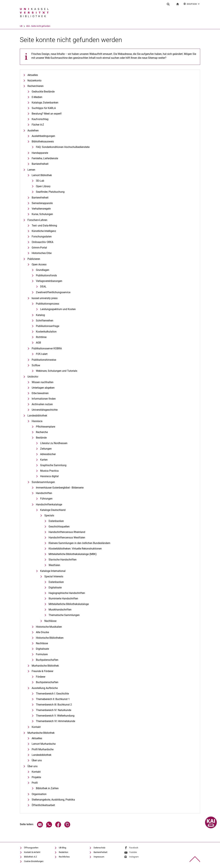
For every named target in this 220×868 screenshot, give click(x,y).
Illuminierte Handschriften (63, 599)
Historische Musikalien (49, 627)
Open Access (39, 264)
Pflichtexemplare (45, 427)
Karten (44, 460)
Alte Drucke (42, 632)
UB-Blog (62, 848)
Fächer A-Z (38, 125)
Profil (35, 783)
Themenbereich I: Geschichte (52, 694)
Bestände (41, 438)
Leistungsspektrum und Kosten (58, 309)
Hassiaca (37, 421)
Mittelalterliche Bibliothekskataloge (69, 604)
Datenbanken (56, 521)
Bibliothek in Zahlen (47, 788)
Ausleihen (33, 130)
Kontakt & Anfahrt (32, 852)
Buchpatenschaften (47, 660)
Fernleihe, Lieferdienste (45, 158)
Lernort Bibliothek (42, 175)
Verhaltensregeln (41, 209)
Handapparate (40, 153)
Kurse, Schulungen (42, 214)
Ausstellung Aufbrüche (45, 688)
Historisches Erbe (42, 253)
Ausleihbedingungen (43, 136)
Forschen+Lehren (37, 220)
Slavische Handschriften (63, 560)
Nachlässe (50, 621)
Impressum (99, 857)
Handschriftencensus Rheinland (67, 532)
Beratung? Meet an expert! (47, 114)
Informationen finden (44, 399)
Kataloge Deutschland (53, 510)
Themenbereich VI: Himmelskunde (55, 721)
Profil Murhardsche (43, 749)
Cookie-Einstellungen (34, 861)
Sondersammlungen (43, 482)
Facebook (134, 848)
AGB (38, 343)
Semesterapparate (42, 203)
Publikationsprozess (48, 304)
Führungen (46, 499)
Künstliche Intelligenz (44, 231)
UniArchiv (33, 377)
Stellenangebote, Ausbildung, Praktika (53, 800)
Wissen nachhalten (43, 382)
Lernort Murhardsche (44, 744)
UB (35, 26)
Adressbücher (48, 454)
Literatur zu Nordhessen (54, 443)
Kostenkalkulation (46, 332)
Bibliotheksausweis (43, 142)
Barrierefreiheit (40, 164)
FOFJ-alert (42, 354)
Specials (49, 515)
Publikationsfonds (46, 275)
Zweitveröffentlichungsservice (53, 292)
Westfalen (54, 565)
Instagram (134, 857)
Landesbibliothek (37, 416)
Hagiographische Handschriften (67, 593)
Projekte (36, 777)
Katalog (40, 315)
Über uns (37, 760)
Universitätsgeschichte (45, 410)
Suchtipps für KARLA (44, 108)
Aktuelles (33, 75)
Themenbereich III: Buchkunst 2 (54, 705)
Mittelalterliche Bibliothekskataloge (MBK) (73, 554)
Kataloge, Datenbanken (45, 103)
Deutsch (192, 4)
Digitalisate (55, 588)
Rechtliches (64, 857)
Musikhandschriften (60, 610)
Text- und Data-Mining (44, 226)
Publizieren (34, 259)
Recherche (42, 432)
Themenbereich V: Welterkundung (55, 716)
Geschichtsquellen (59, 527)
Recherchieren (36, 86)
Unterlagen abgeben (43, 388)
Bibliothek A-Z (30, 857)
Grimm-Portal (39, 248)
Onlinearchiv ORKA (42, 242)
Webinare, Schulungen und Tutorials (57, 371)
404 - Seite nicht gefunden (52, 26)
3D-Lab (40, 181)
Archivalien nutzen (42, 404)
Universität (25, 26)
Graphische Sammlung (53, 465)
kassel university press (45, 298)
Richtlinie (41, 337)
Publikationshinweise (44, 360)
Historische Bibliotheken (50, 638)
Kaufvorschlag (40, 119)
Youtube (133, 852)
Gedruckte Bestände (43, 92)
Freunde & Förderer (42, 671)
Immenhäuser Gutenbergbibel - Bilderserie (60, 488)
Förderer (41, 677)
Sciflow (36, 365)
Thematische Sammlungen (64, 615)
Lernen (31, 170)
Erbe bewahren (40, 393)
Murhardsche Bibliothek (45, 666)
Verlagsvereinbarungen (49, 281)
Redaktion (63, 852)
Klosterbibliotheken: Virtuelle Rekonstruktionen (75, 549)
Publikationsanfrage (48, 326)
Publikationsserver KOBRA (47, 348)
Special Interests (54, 576)
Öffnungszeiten (31, 848)
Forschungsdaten (42, 237)
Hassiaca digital (49, 476)
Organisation (39, 794)
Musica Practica (49, 471)
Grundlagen (43, 270)
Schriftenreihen (45, 321)
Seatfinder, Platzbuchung (50, 192)
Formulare (42, 654)
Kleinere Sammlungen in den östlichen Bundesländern (79, 543)
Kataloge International (53, 571)
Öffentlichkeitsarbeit (43, 805)
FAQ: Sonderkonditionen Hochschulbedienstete (63, 147)
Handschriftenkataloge (49, 504)
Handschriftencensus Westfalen (67, 538)
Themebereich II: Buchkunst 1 (53, 699)
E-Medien (37, 97)
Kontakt (36, 727)
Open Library (43, 186)
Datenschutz (99, 848)
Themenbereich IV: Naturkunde (54, 710)
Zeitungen (46, 449)
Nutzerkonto (34, 81)
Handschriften (44, 493)
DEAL (43, 286)
